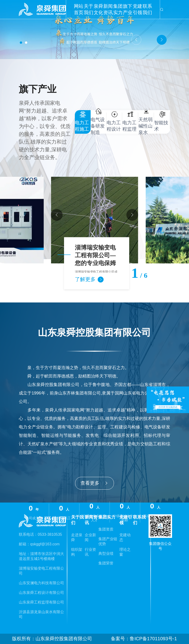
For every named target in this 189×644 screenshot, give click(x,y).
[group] (94, 220)
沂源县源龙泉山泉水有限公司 (41, 614)
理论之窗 (125, 552)
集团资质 (106, 529)
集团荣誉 (106, 563)
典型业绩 (106, 553)
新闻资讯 (108, 9)
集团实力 (118, 9)
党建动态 (125, 537)
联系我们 (147, 9)
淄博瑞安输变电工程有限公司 (41, 571)
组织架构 (77, 552)
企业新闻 (90, 537)
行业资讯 (90, 552)
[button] (21, 43)
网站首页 (79, 9)
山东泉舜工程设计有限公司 (41, 593)
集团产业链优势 (108, 541)
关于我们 (88, 9)
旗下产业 (128, 9)
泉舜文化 (98, 9)
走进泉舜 (77, 537)
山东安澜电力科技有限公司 (41, 583)
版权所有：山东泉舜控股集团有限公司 (52, 639)
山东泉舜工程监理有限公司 (41, 602)
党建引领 (137, 9)
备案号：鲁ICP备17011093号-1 (144, 639)
